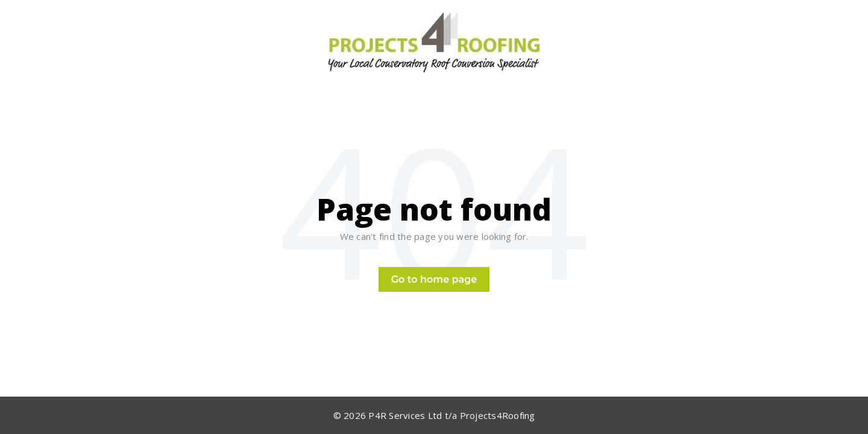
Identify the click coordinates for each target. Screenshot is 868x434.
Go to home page (434, 279)
